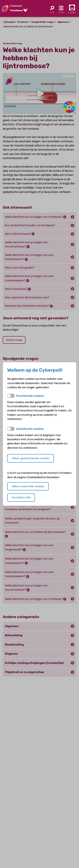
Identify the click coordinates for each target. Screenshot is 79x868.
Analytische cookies (30, 429)
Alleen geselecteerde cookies (31, 458)
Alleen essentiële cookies (28, 486)
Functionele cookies (30, 396)
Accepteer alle (21, 497)
